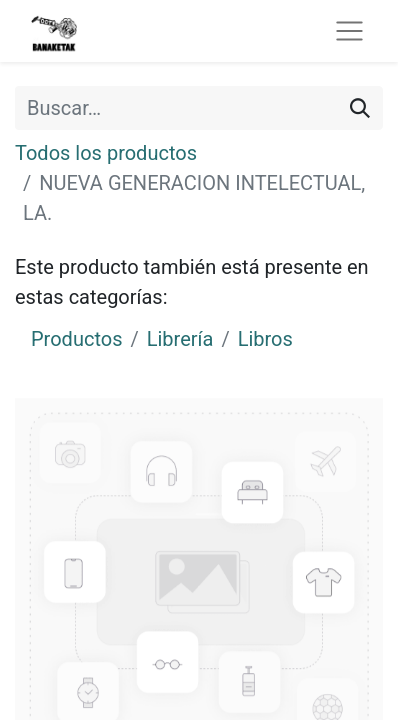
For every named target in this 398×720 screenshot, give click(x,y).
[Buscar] (360, 108)
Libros (265, 339)
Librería (180, 339)
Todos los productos (106, 153)
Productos (76, 339)
